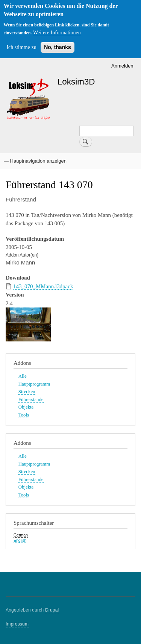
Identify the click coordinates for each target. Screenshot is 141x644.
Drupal (52, 610)
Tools (24, 415)
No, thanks (58, 47)
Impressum (17, 624)
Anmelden (122, 66)
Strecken (27, 392)
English (20, 540)
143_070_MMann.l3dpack (43, 286)
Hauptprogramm (34, 384)
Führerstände (31, 400)
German (21, 535)
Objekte (26, 407)
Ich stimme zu (21, 47)
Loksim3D (76, 82)
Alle (23, 376)
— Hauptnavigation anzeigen (35, 161)
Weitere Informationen (57, 33)
